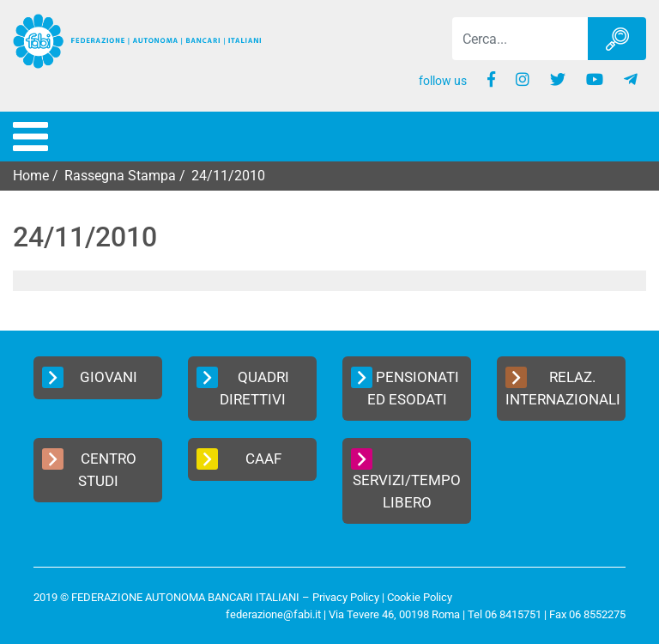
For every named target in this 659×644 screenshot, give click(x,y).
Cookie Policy (420, 597)
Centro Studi (89, 469)
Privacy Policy (346, 597)
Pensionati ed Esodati (405, 387)
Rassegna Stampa (120, 176)
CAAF (239, 459)
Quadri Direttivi (243, 387)
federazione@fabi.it (273, 614)
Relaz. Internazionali (563, 387)
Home (31, 176)
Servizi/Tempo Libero (406, 480)
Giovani (90, 377)
